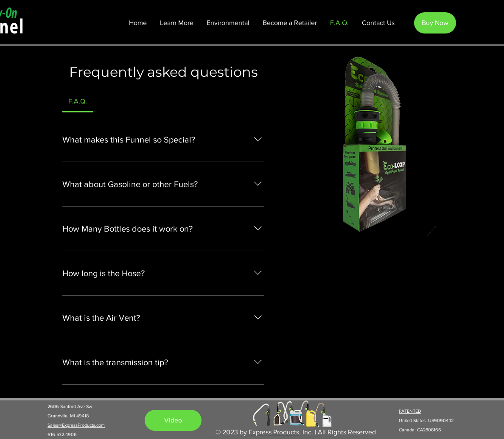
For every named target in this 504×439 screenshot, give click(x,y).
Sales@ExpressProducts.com (76, 425)
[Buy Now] (435, 23)
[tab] (78, 101)
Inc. (307, 432)
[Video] (173, 420)
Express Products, (275, 432)
